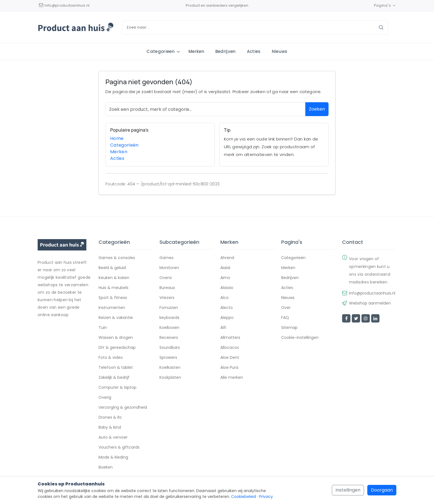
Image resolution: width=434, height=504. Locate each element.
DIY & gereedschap (117, 348)
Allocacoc (230, 348)
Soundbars (170, 348)
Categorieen (161, 51)
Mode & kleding (113, 458)
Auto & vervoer (113, 438)
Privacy (266, 497)
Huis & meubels (113, 288)
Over (286, 308)
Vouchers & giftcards (119, 448)
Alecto (227, 308)
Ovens (166, 278)
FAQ (285, 318)
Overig (105, 398)
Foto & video (111, 358)
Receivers (169, 338)
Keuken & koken (114, 278)
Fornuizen (169, 308)
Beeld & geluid (112, 268)
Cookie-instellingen (300, 338)
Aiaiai (225, 268)
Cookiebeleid (244, 497)
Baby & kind (110, 428)
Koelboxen (169, 328)
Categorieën (124, 145)
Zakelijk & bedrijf (114, 378)
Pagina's (385, 5)
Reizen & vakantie (116, 318)
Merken (196, 51)
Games (166, 258)
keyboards (169, 318)
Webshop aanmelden (370, 304)
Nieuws (280, 51)
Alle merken (232, 378)
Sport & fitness (113, 298)
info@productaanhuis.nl (372, 294)
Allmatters (230, 338)
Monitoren (169, 268)
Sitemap (289, 328)
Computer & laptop (117, 388)
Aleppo (227, 318)
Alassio (227, 288)
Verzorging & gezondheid (123, 408)
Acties (254, 51)
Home (117, 138)
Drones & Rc (110, 418)
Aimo (225, 278)
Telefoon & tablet (116, 368)
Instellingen (348, 490)
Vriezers (167, 298)
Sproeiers (168, 358)
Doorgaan (382, 490)
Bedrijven (226, 51)
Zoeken (317, 109)
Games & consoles (117, 258)
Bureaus (167, 288)
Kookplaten (170, 378)
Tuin (103, 328)
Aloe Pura (229, 368)
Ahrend (227, 258)
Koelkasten (170, 368)
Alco (224, 298)
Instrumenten (112, 308)
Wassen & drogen (116, 338)
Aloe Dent (230, 358)
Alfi (223, 328)
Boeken (106, 468)
